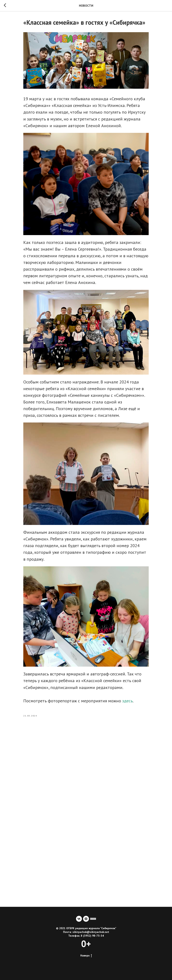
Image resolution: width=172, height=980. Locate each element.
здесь (127, 701)
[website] (86, 919)
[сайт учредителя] (93, 919)
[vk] (79, 919)
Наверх (86, 956)
